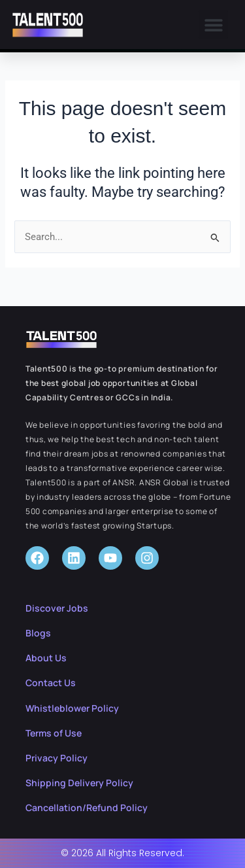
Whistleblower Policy (72, 708)
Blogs (38, 633)
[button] (213, 25)
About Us (46, 658)
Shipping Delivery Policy (79, 783)
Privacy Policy (57, 758)
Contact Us (51, 683)
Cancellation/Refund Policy (87, 807)
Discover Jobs (57, 608)
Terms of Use (54, 733)
